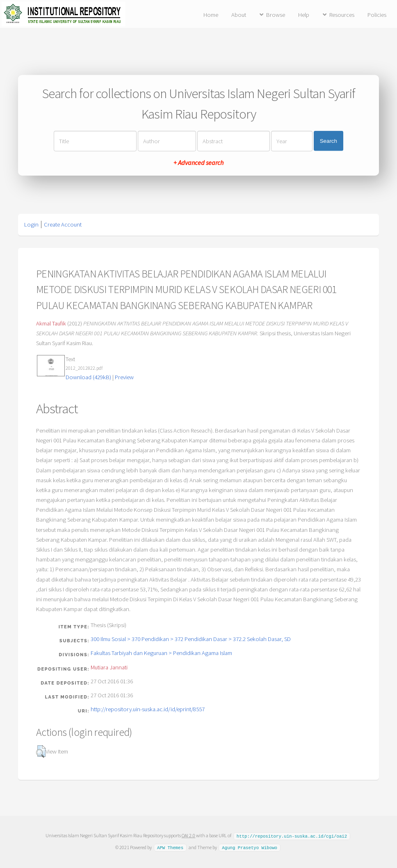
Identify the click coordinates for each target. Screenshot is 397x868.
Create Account (63, 224)
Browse (276, 15)
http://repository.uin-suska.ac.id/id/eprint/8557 (148, 709)
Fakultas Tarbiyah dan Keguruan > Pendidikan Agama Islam (161, 653)
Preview (124, 377)
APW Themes (170, 847)
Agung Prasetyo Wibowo (250, 847)
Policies (377, 15)
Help (304, 15)
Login (31, 224)
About (239, 15)
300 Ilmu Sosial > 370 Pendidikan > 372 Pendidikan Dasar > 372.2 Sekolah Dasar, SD (191, 639)
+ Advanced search (198, 162)
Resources (342, 15)
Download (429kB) (88, 377)
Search (329, 141)
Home (211, 15)
